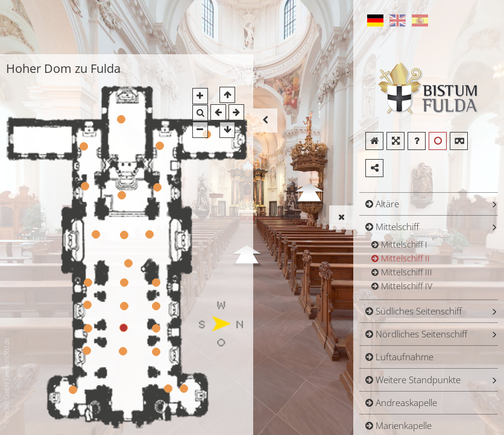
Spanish (420, 20)
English (397, 20)
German (375, 20)
